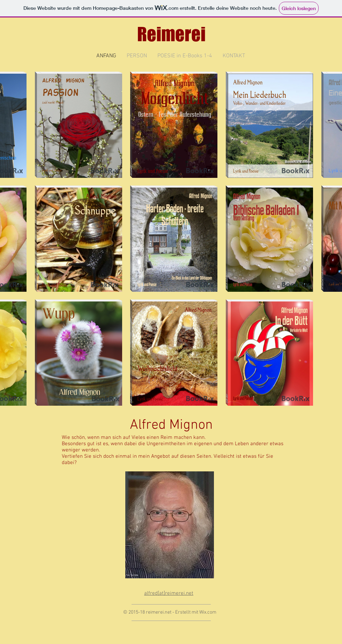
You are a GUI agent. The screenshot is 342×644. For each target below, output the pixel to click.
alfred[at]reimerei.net (169, 593)
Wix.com (208, 612)
